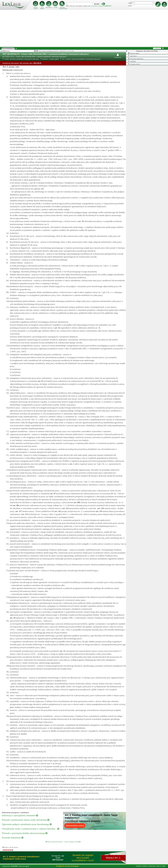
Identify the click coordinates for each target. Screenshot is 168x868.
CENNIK (56, 8)
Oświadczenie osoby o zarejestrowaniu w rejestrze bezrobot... (30, 829)
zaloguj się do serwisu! (101, 6)
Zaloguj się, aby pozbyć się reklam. (147, 51)
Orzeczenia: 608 (7, 850)
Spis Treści (132, 56)
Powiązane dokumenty (136, 59)
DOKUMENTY (49, 8)
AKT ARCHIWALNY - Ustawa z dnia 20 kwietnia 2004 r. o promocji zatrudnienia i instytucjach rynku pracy (46, 54)
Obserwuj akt (118, 56)
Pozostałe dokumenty (13, 838)
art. (53, 97)
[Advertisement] (84, 28)
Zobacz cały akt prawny (10, 847)
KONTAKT (152, 866)
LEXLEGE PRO (70, 51)
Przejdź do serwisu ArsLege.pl (67, 866)
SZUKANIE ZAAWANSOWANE (62, 8)
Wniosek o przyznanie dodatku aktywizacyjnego (25, 833)
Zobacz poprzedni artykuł (54, 842)
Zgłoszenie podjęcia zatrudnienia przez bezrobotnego (27, 824)
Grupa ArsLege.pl (24, 866)
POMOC (145, 866)
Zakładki (132, 61)
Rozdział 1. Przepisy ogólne (50, 59)
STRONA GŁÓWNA (36, 8)
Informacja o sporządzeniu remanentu (20, 815)
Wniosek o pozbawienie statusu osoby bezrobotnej (26, 820)
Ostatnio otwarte (134, 64)
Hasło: (130, 6)
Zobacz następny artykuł (72, 842)
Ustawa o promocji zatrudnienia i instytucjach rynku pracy (21, 59)
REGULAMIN (161, 866)
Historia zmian (133, 53)
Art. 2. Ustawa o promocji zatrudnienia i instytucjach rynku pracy (80, 59)
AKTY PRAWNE (42, 8)
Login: (130, 3)
